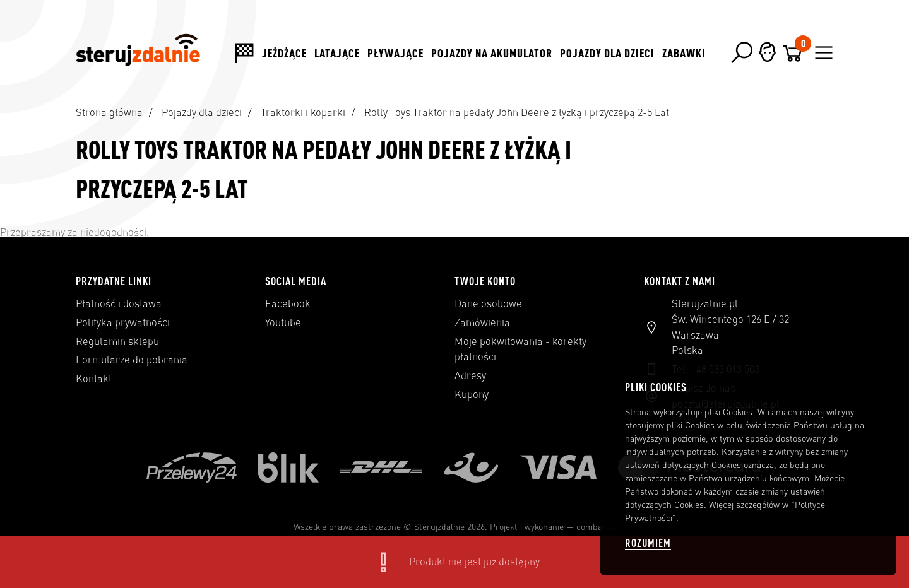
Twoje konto (485, 281)
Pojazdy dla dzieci (607, 53)
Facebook (288, 303)
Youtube (283, 322)
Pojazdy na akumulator (492, 53)
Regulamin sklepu (117, 341)
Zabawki (684, 53)
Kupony (472, 394)
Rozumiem (648, 543)
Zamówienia (482, 322)
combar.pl (596, 526)
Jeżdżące (284, 53)
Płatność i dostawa (119, 303)
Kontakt (94, 379)
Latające (337, 53)
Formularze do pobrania (132, 360)
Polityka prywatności (123, 322)
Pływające (395, 53)
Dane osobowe (488, 303)
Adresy (470, 375)
